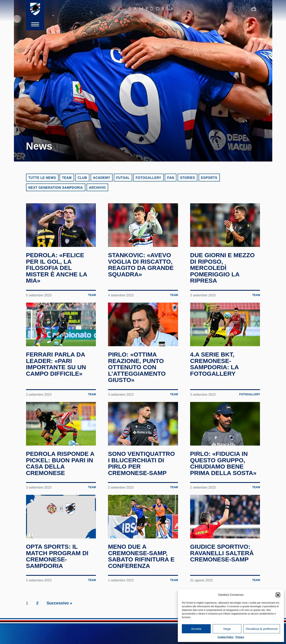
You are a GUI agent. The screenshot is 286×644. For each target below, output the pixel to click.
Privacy (240, 637)
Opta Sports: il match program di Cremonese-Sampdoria (57, 556)
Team (67, 178)
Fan (171, 178)
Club (82, 178)
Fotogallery (148, 178)
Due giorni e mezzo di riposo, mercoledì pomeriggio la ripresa (222, 268)
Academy (102, 178)
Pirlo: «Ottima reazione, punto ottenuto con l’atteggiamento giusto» (137, 367)
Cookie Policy (226, 637)
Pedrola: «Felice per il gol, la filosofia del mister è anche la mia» (57, 268)
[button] (278, 595)
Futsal (123, 178)
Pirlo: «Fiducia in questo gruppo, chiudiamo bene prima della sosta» (223, 463)
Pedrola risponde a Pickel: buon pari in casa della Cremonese (60, 463)
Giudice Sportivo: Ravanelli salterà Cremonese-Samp (222, 553)
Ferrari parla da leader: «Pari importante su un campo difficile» (56, 364)
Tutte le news (42, 178)
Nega (227, 629)
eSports (209, 178)
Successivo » (59, 603)
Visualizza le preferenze (262, 629)
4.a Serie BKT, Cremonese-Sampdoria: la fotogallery (214, 364)
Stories (188, 178)
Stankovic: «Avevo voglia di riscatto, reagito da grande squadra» (141, 265)
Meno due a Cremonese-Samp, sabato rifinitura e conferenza (141, 556)
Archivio (97, 188)
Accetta (196, 629)
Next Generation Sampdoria (56, 188)
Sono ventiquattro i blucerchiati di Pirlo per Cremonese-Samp (141, 463)
